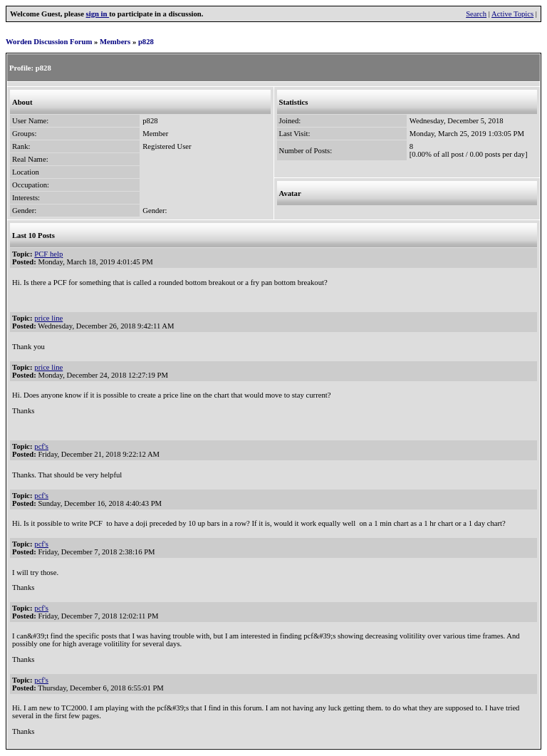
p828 (146, 42)
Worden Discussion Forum (49, 42)
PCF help (48, 254)
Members (115, 42)
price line (48, 318)
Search (476, 14)
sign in (98, 14)
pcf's (41, 446)
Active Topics (512, 14)
